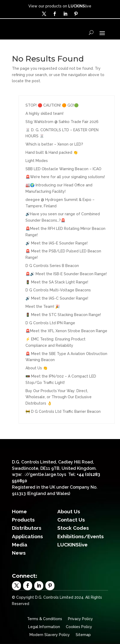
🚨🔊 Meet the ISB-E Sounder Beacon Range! (66, 274)
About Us (69, 511)
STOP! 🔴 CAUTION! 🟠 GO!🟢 (52, 105)
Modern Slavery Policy (50, 635)
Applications (27, 536)
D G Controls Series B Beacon (52, 266)
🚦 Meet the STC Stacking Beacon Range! (63, 315)
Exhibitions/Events (81, 536)
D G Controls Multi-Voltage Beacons (58, 290)
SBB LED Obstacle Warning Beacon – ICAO (63, 169)
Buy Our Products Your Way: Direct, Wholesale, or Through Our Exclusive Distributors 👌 (59, 397)
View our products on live (60, 6)
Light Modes (37, 161)
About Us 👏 (37, 368)
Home (19, 511)
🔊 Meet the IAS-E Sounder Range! (57, 243)
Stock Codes (73, 528)
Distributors (27, 528)
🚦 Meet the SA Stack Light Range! (57, 282)
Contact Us (71, 520)
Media (20, 545)
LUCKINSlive (72, 545)
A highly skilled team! (44, 113)
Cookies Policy (79, 627)
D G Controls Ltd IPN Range (50, 323)
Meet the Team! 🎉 (43, 306)
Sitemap (83, 635)
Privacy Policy (80, 619)
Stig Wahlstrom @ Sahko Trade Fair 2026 (62, 122)
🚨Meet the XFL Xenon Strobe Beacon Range (66, 331)
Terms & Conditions (45, 619)
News (19, 553)
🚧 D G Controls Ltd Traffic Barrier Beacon (63, 411)
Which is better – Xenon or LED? (54, 144)
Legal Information (44, 627)
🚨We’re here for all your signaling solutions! (65, 177)
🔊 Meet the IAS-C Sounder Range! (57, 298)
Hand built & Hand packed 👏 (52, 152)
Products (23, 520)
